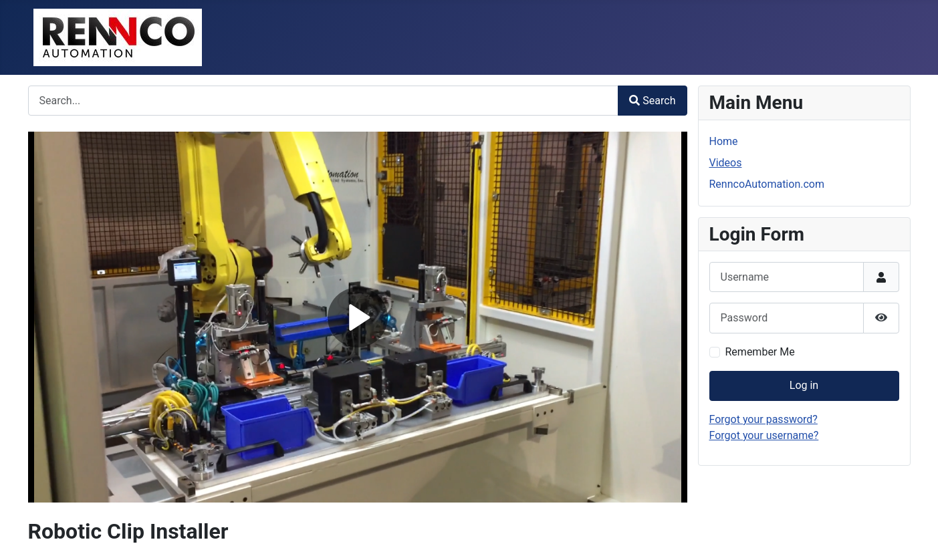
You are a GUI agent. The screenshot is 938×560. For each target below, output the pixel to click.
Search (652, 101)
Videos (726, 163)
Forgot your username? (764, 435)
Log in (804, 385)
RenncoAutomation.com (767, 184)
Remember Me (760, 352)
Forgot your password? (764, 419)
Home (724, 141)
